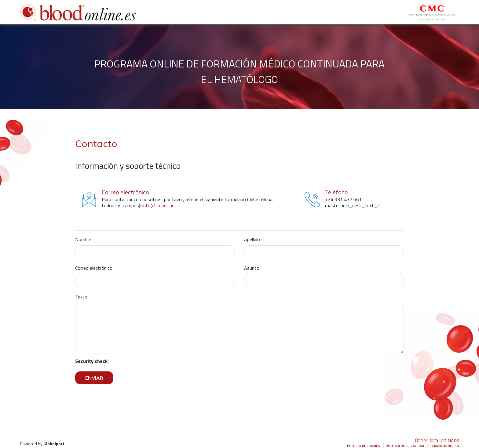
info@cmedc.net (159, 205)
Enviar (94, 378)
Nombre (83, 239)
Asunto (252, 268)
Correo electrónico (94, 268)
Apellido (252, 239)
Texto (81, 297)
